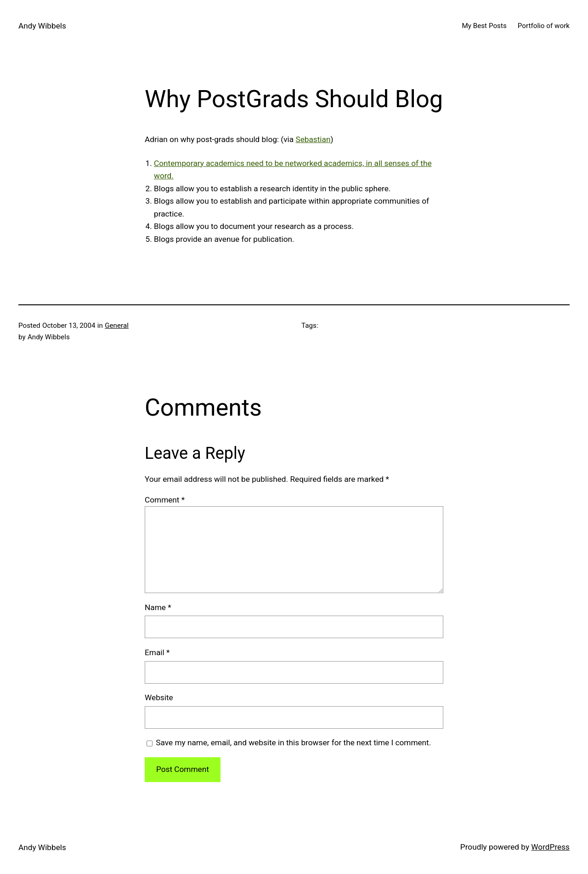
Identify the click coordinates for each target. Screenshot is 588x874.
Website (159, 697)
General (117, 326)
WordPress (550, 847)
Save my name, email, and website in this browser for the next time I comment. (293, 743)
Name (158, 607)
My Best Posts (484, 26)
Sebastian (313, 139)
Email (157, 652)
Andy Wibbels (42, 26)
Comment (165, 500)
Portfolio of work (544, 26)
